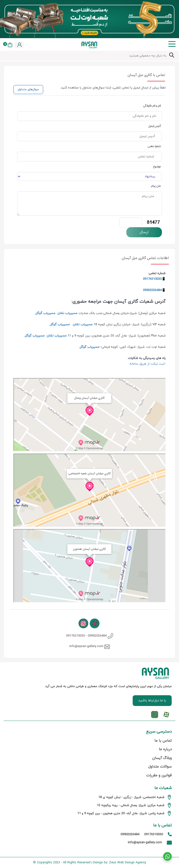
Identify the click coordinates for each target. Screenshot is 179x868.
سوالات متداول (160, 767)
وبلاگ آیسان (162, 758)
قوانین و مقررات (159, 776)
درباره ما (165, 749)
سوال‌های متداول (28, 89)
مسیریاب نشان (67, 313)
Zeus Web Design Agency (128, 863)
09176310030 (75, 636)
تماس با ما (163, 741)
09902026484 (152, 290)
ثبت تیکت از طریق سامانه (147, 364)
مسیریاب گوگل (45, 313)
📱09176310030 (154, 279)
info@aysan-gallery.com (86, 646)
